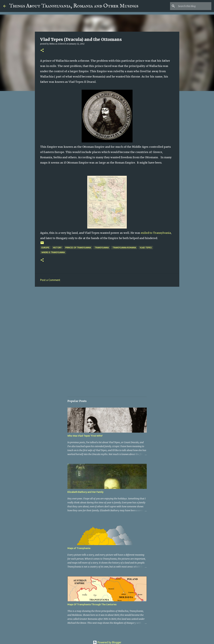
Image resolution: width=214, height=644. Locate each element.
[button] (42, 51)
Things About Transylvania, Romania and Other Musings (74, 6)
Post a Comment (50, 280)
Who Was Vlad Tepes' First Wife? (85, 436)
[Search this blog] (194, 6)
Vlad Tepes (146, 248)
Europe (45, 248)
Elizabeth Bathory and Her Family (85, 492)
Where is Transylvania (53, 252)
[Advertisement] (107, 315)
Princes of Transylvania (78, 248)
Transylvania (102, 248)
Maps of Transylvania (79, 548)
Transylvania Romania (124, 248)
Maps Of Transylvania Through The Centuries (92, 604)
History (57, 248)
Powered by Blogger (107, 642)
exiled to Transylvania (156, 233)
